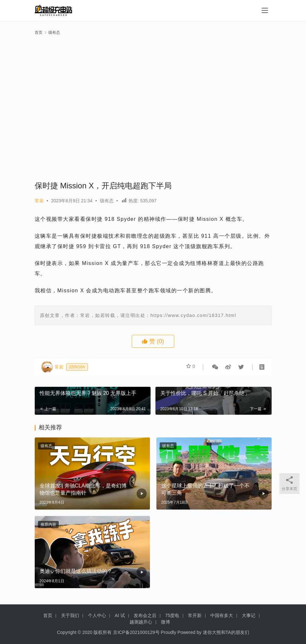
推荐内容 (48, 524)
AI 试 (120, 615)
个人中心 (97, 615)
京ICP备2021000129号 (136, 632)
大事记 (249, 615)
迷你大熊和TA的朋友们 (226, 632)
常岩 (39, 201)
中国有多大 (222, 615)
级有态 (107, 201)
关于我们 (70, 615)
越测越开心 (141, 622)
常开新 (195, 615)
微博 (165, 622)
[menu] (265, 10)
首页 (39, 32)
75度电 (172, 615)
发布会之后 (145, 615)
